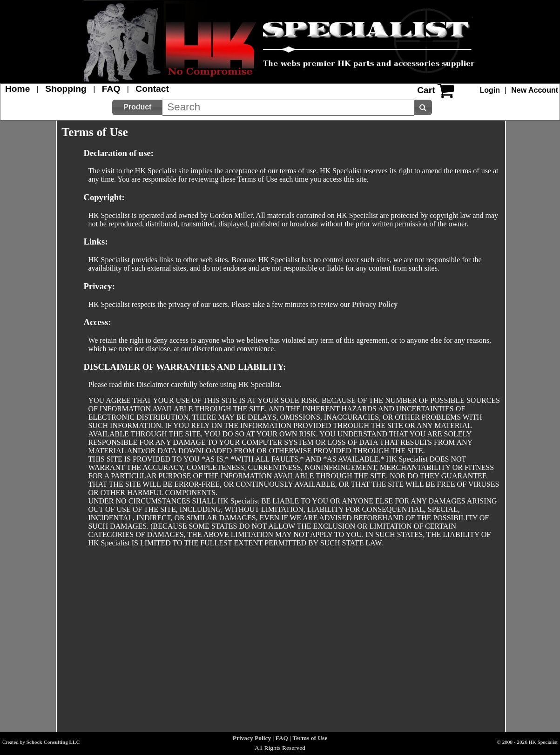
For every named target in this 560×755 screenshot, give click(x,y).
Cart (426, 90)
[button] (137, 107)
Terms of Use (310, 738)
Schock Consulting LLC (53, 742)
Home (17, 89)
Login (490, 90)
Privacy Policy (375, 304)
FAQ (111, 89)
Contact (152, 89)
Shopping (66, 89)
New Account (535, 90)
